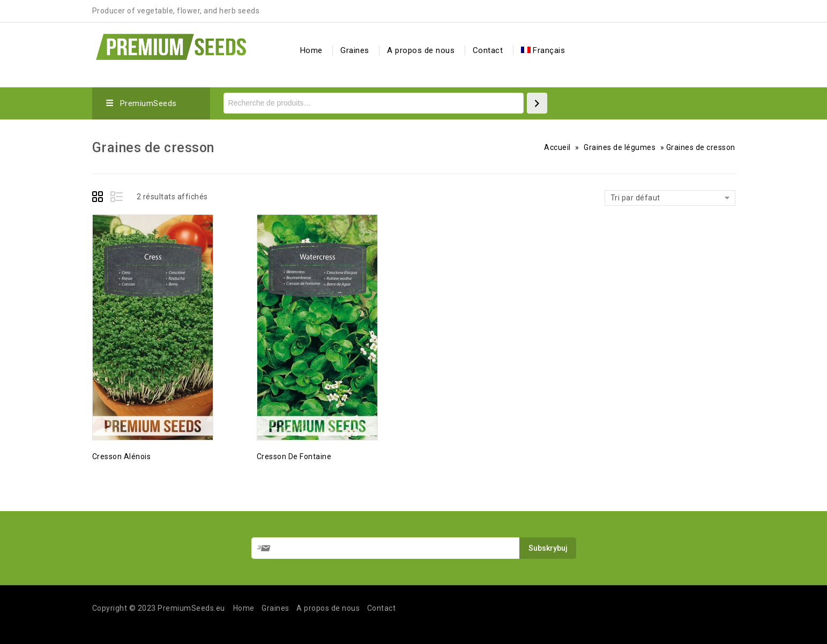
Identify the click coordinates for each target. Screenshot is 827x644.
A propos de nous (421, 50)
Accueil (557, 147)
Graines (355, 50)
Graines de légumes (620, 147)
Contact (488, 50)
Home (311, 50)
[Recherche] (537, 103)
